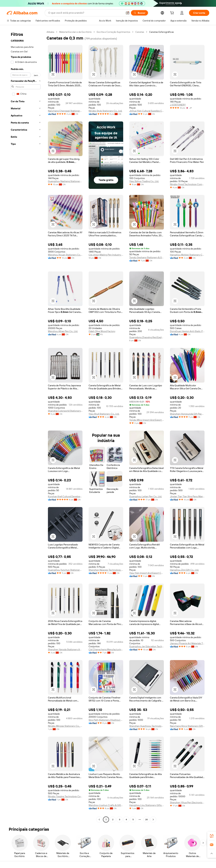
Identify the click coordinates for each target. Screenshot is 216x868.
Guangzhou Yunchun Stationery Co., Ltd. (65, 570)
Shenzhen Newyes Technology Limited (106, 570)
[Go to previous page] (99, 820)
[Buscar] (139, 13)
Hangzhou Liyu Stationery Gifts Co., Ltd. (147, 805)
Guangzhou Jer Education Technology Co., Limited (147, 646)
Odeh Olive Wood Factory (102, 331)
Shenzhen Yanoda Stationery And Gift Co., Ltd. (65, 649)
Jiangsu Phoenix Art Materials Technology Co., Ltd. (187, 643)
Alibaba (50, 32)
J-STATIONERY (178, 105)
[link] (212, 836)
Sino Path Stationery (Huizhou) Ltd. (106, 720)
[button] (128, 13)
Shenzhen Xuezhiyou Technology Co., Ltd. (147, 726)
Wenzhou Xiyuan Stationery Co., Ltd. (65, 255)
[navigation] (26, 426)
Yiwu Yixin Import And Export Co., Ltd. (147, 573)
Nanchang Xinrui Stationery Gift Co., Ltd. (187, 726)
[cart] (173, 13)
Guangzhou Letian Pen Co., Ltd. (146, 496)
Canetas (140, 32)
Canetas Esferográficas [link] (161, 32)
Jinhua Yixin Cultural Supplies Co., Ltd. (147, 111)
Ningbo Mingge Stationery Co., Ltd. (65, 726)
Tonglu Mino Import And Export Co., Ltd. (147, 420)
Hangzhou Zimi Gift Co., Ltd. (184, 570)
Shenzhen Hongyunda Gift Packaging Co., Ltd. (187, 414)
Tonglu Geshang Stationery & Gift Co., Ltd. (147, 257)
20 (147, 820)
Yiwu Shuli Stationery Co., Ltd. (104, 414)
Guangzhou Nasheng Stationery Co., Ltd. (65, 181)
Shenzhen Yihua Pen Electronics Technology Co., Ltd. (187, 802)
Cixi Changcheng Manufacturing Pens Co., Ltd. (106, 649)
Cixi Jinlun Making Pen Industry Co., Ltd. (106, 255)
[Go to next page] (153, 820)
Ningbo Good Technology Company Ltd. (187, 184)
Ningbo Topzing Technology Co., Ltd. (65, 796)
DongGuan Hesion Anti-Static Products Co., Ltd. (187, 331)
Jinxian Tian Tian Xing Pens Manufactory (187, 496)
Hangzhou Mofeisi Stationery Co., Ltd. (187, 255)
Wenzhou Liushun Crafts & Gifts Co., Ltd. (106, 805)
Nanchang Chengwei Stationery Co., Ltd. (65, 111)
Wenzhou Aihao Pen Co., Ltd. (63, 331)
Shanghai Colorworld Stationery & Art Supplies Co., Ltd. (65, 411)
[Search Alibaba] (86, 13)
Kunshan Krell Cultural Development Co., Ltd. (65, 496)
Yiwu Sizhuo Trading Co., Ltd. (144, 181)
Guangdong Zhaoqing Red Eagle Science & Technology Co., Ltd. (147, 337)
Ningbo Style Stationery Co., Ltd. (105, 111)
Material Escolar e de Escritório (75, 32)
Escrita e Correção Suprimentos (113, 32)
